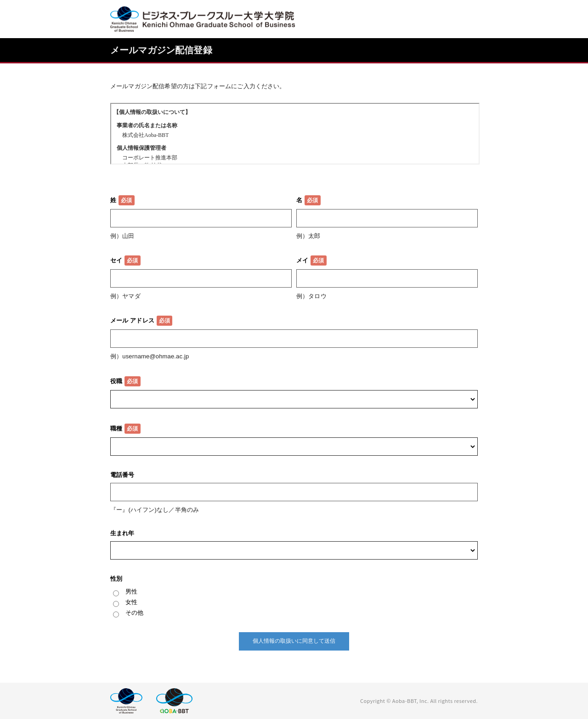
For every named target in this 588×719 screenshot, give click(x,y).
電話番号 (122, 475)
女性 (131, 602)
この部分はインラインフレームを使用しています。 (295, 134)
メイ (302, 260)
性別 (116, 579)
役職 (116, 381)
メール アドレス (132, 320)
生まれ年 (122, 533)
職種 (116, 428)
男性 (131, 592)
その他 (134, 613)
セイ (116, 260)
